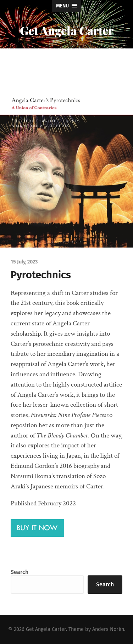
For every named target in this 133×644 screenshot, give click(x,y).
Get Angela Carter (67, 30)
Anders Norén (108, 629)
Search (20, 572)
